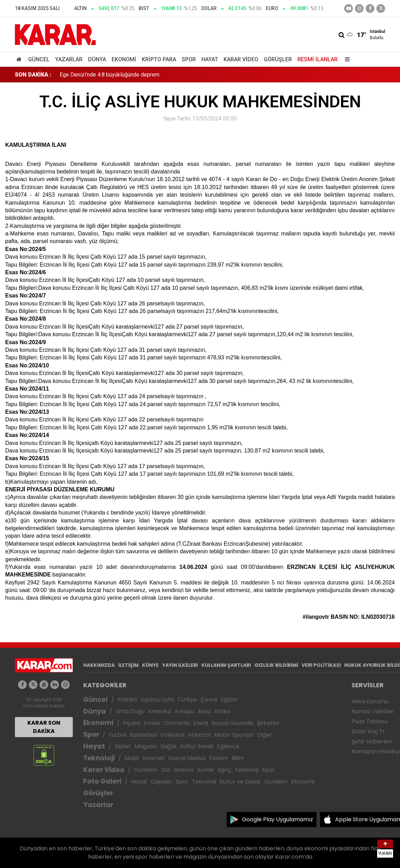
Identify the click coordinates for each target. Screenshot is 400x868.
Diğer (265, 735)
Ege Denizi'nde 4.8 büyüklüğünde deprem (110, 75)
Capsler (162, 782)
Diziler (123, 746)
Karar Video (241, 59)
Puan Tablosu (370, 721)
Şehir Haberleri (372, 741)
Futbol (118, 735)
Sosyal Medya (187, 758)
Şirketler (268, 723)
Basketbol (143, 735)
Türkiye (187, 700)
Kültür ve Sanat (240, 782)
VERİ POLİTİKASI (321, 665)
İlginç (224, 770)
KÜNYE (150, 665)
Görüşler (278, 59)
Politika (127, 700)
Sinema (184, 770)
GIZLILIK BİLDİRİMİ (276, 665)
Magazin (146, 746)
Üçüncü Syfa (157, 700)
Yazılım (219, 758)
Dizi (166, 770)
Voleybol (172, 735)
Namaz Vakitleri (373, 711)
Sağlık (169, 746)
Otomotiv (177, 723)
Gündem (146, 770)
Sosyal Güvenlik (232, 723)
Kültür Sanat (197, 746)
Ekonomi (124, 59)
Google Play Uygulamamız (277, 819)
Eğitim (229, 700)
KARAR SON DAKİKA (44, 727)
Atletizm (199, 735)
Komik (206, 770)
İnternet (154, 758)
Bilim (238, 758)
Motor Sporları (234, 735)
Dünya (97, 59)
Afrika (222, 711)
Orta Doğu (130, 711)
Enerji (201, 723)
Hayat (210, 59)
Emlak (152, 723)
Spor (189, 59)
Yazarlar (69, 59)
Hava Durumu (370, 701)
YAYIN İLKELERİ (180, 665)
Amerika (159, 711)
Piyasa (132, 723)
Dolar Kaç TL (368, 731)
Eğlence (228, 746)
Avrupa (184, 711)
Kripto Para (159, 59)
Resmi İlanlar (318, 59)
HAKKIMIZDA (99, 665)
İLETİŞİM (128, 665)
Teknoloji (99, 758)
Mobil (132, 758)
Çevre (209, 700)
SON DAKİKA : (33, 75)
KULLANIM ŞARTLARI (226, 665)
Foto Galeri (102, 781)
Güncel (39, 59)
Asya (204, 711)
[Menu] (346, 59)
